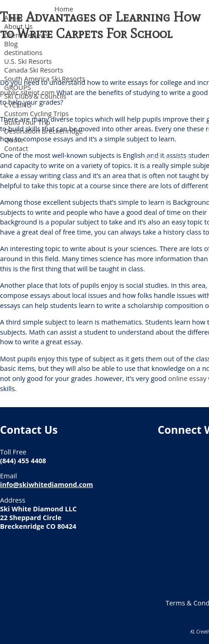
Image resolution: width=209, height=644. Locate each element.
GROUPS (17, 87)
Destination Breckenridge (43, 131)
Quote (14, 140)
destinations (23, 53)
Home (64, 9)
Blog (11, 44)
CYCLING (18, 105)
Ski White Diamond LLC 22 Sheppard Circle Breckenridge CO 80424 (38, 518)
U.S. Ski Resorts (28, 61)
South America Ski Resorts (45, 79)
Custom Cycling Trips (37, 114)
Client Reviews (26, 35)
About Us (18, 26)
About (14, 18)
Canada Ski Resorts (34, 70)
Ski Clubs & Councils (35, 96)
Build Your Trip (27, 122)
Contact (16, 148)
